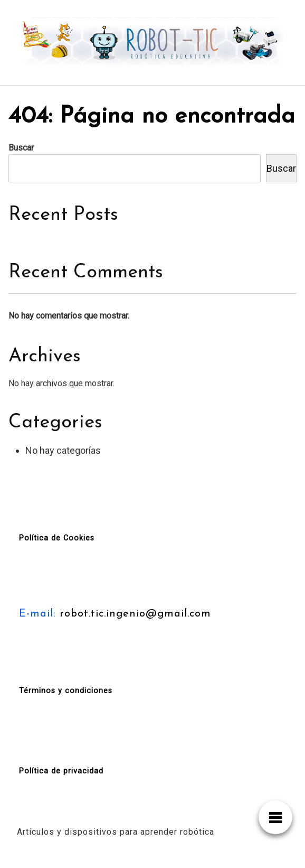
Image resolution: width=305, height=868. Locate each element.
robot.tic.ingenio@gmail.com (134, 614)
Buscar (21, 148)
